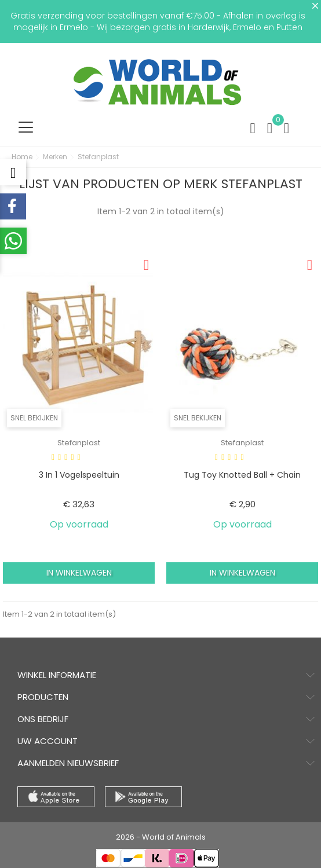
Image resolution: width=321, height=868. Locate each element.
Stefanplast (79, 443)
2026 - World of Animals (161, 837)
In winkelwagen (79, 573)
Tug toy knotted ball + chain (242, 475)
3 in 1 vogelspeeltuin (79, 475)
